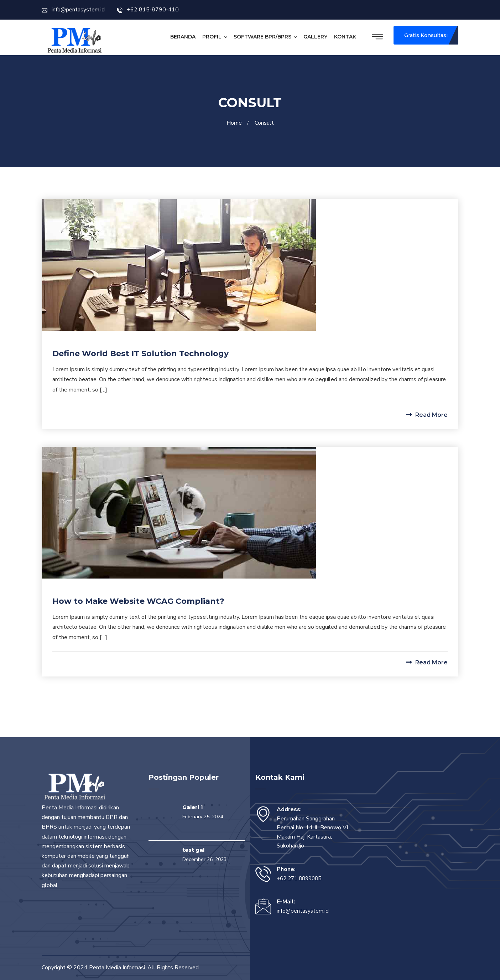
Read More (427, 415)
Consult (264, 123)
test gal (193, 850)
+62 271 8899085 (299, 878)
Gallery (315, 37)
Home (236, 123)
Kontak (345, 37)
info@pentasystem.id (73, 10)
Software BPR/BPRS (262, 37)
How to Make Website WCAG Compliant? (138, 601)
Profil (212, 37)
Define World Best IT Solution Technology (140, 354)
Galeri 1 (193, 807)
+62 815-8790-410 (148, 10)
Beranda (183, 37)
